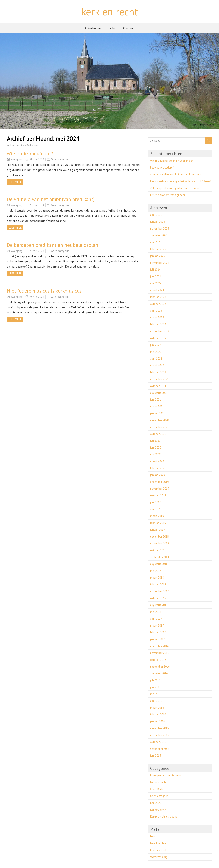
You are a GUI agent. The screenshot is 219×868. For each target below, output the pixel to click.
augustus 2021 (159, 393)
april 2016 (156, 701)
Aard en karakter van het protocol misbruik (175, 174)
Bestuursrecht (158, 782)
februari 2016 (158, 715)
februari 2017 (158, 632)
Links (112, 28)
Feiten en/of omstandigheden (168, 195)
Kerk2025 (156, 803)
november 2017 (160, 591)
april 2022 (156, 359)
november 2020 (160, 427)
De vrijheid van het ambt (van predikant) (51, 199)
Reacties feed (158, 850)
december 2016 (159, 646)
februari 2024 (158, 297)
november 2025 (160, 229)
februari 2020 (158, 468)
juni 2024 (156, 276)
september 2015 (160, 749)
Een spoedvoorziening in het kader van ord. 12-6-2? (181, 181)
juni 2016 (156, 687)
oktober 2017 (158, 598)
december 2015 (159, 728)
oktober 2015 (158, 742)
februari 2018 (158, 584)
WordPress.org (159, 857)
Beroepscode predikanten (166, 775)
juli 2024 (155, 270)
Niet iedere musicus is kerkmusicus (44, 291)
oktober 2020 (158, 434)
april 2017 (156, 619)
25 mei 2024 (37, 251)
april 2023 (156, 311)
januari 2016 (158, 721)
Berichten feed (159, 843)
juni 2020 (156, 448)
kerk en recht (110, 12)
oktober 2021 (158, 386)
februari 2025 (158, 249)
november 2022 (160, 331)
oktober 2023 (158, 304)
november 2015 (160, 735)
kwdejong (17, 159)
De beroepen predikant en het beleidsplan (53, 245)
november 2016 (160, 653)
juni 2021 (156, 400)
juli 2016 (155, 680)
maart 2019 (157, 516)
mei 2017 (156, 612)
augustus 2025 (159, 235)
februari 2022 (158, 372)
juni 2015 (156, 756)
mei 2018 (156, 571)
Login (153, 836)
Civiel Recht (157, 789)
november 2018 (160, 543)
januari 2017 (158, 639)
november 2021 (160, 379)
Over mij (129, 28)
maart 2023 (157, 318)
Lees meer (15, 182)
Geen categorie (60, 159)
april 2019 (156, 509)
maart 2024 (157, 290)
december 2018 (159, 537)
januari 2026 (158, 222)
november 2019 (160, 489)
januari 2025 (158, 256)
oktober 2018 (158, 550)
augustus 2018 (159, 564)
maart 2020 (157, 461)
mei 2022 (156, 352)
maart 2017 (157, 626)
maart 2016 (157, 708)
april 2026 (156, 215)
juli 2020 (155, 441)
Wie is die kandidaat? (30, 153)
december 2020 (159, 420)
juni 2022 (156, 345)
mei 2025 (156, 242)
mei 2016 (156, 694)
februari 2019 (158, 523)
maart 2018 (157, 578)
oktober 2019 (158, 495)
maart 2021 (157, 407)
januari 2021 (158, 413)
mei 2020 (156, 454)
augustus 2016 (159, 673)
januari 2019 (158, 530)
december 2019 (159, 482)
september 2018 (160, 557)
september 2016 (160, 667)
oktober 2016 (158, 660)
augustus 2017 (159, 605)
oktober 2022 (158, 338)
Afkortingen (93, 28)
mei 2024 (156, 283)
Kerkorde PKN (158, 810)
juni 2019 (156, 502)
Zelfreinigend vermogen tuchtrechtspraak (175, 188)
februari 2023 (158, 324)
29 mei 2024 (37, 205)
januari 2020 (158, 475)
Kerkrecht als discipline (164, 817)
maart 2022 (157, 365)
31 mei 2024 (37, 159)
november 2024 (160, 263)
